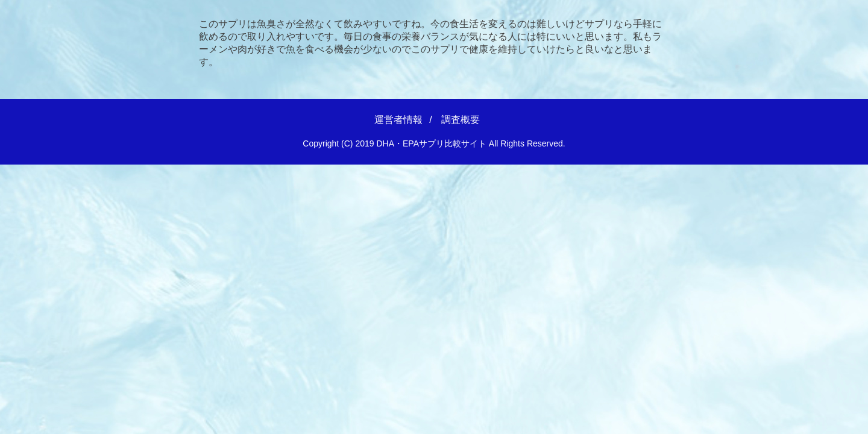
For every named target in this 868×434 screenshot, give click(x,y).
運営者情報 (398, 120)
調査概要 (461, 120)
